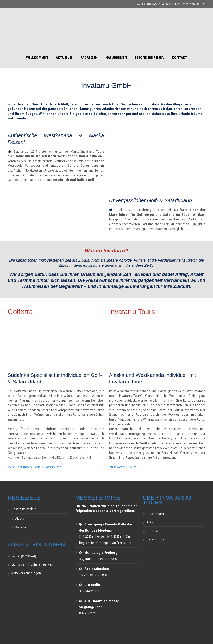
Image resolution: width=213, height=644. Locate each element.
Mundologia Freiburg (101, 553)
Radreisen (89, 57)
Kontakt (179, 57)
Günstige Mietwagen (26, 556)
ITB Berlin (92, 585)
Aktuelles (64, 57)
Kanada (21, 527)
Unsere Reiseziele (24, 509)
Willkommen (37, 57)
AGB (150, 522)
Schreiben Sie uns (193, 4)
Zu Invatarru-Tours (123, 467)
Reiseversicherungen (26, 573)
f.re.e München (97, 569)
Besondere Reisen (149, 57)
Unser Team (155, 514)
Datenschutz (155, 539)
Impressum (155, 531)
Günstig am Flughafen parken (32, 564)
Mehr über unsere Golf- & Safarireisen (35, 467)
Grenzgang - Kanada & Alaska (108, 524)
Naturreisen (116, 57)
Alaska (20, 519)
